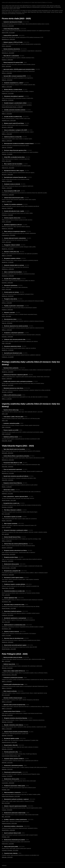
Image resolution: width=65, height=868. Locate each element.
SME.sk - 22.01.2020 (7, 702)
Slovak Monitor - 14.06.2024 (8, 830)
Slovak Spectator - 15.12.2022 (9, 568)
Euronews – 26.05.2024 (7, 283)
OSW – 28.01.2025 (6, 343)
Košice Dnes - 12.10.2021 (8, 844)
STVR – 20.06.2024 (6, 46)
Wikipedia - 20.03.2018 (7, 715)
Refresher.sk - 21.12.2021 (8, 473)
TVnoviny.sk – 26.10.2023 (8, 26)
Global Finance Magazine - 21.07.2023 (11, 796)
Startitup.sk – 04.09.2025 (8, 296)
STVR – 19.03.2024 (6, 222)
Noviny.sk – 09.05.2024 (7, 208)
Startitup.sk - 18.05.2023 (8, 642)
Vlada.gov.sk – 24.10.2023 (8, 168)
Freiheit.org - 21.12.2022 (8, 615)
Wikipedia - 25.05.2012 (7, 668)
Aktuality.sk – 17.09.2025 (8, 100)
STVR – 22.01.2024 (6, 289)
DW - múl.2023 (5, 534)
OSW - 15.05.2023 (6, 427)
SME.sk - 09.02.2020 (7, 729)
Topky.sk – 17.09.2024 (7, 147)
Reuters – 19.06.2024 (7, 188)
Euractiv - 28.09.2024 (7, 379)
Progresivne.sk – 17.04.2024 (9, 235)
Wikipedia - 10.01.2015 (7, 763)
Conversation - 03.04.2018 (8, 783)
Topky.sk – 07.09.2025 (7, 323)
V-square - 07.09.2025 (7, 776)
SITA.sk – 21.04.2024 (7, 73)
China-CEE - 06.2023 (7, 441)
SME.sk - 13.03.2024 (7, 681)
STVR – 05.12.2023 (6, 161)
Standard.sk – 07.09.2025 (8, 276)
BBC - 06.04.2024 (6, 817)
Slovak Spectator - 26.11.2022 (9, 500)
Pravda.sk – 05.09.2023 (7, 60)
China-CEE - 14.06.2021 (8, 467)
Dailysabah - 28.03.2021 (8, 453)
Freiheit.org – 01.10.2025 (8, 357)
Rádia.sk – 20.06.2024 (7, 80)
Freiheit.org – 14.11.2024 (8, 93)
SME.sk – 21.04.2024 (7, 256)
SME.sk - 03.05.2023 (7, 541)
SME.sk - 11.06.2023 (7, 399)
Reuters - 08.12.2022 (7, 521)
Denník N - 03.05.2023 (7, 548)
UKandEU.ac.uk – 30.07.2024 (9, 120)
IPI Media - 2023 (6, 790)
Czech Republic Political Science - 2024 (11, 756)
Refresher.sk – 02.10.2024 (8, 53)
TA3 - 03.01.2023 (6, 622)
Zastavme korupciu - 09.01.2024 (9, 675)
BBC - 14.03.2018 (6, 661)
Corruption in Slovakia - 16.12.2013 (10, 850)
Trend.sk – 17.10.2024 (7, 154)
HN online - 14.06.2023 (7, 392)
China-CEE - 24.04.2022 (8, 581)
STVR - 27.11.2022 (6, 635)
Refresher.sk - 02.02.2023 (8, 460)
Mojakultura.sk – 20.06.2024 (8, 39)
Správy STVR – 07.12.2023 (8, 33)
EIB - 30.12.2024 (6, 695)
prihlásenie (4, 865)
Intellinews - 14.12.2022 (7, 494)
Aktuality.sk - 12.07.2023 (8, 385)
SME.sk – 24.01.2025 (7, 87)
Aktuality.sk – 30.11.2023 (8, 249)
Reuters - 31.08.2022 (7, 487)
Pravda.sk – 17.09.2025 (7, 215)
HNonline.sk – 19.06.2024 (8, 195)
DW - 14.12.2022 (6, 514)
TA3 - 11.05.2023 (6, 595)
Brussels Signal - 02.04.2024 (9, 554)
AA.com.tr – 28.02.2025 (7, 127)
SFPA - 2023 (5, 414)
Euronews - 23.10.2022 (7, 507)
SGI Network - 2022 (6, 602)
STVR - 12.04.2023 (6, 527)
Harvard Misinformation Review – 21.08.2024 (12, 107)
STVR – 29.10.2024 (6, 66)
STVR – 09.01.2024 (6, 242)
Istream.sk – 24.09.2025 (7, 228)
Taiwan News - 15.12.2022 (8, 588)
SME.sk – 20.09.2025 (7, 141)
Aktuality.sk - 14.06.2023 (8, 372)
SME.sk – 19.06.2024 (7, 202)
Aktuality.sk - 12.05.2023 (8, 561)
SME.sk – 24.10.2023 (7, 114)
